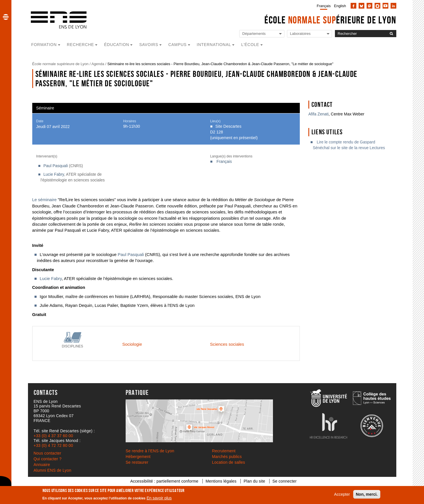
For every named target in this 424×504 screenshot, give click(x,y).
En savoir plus (159, 498)
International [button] (214, 45)
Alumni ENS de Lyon (53, 470)
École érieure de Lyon (330, 20)
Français (324, 6)
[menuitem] (322, 6)
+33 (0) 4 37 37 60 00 (53, 436)
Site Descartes (228, 126)
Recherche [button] (80, 45)
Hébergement (138, 457)
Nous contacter (48, 453)
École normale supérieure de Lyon (61, 64)
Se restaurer (137, 462)
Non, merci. (367, 494)
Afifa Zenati (318, 114)
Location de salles (229, 462)
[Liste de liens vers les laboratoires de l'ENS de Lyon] (310, 34)
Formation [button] (44, 45)
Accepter (342, 494)
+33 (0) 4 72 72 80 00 (53, 445)
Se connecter (285, 481)
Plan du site (254, 481)
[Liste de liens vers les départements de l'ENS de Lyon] (262, 34)
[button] (6, 17)
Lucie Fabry (54, 174)
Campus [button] (177, 45)
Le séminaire (45, 200)
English (340, 6)
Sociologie (132, 344)
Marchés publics (227, 457)
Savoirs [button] (149, 45)
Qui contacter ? (48, 459)
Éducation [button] (117, 45)
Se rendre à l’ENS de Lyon (150, 451)
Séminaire (45, 108)
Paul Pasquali (56, 166)
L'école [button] (250, 45)
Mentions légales (221, 481)
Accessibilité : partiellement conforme (164, 481)
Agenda (98, 64)
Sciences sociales (227, 344)
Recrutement (224, 451)
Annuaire (42, 465)
